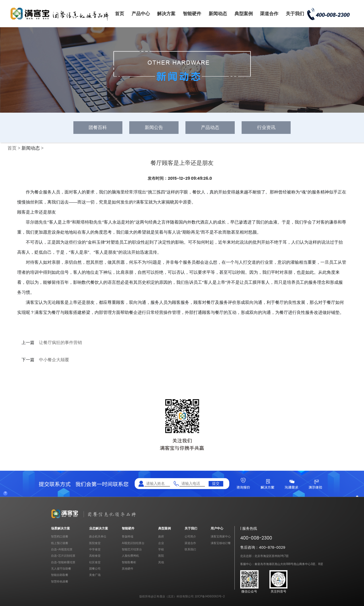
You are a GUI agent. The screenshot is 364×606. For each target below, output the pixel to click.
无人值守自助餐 (61, 569)
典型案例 (244, 14)
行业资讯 (266, 127)
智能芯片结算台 (132, 549)
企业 (161, 543)
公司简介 (190, 536)
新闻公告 (154, 127)
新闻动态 (218, 14)
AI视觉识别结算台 (133, 543)
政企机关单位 (98, 536)
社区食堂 (95, 562)
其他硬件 (128, 569)
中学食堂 (95, 549)
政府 (161, 536)
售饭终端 (128, 536)
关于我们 (295, 14)
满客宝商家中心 (221, 536)
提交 (216, 483)
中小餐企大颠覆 (54, 360)
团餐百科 (98, 127)
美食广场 (95, 575)
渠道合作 (269, 14)
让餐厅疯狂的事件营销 (60, 343)
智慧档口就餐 (60, 536)
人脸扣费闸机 (130, 556)
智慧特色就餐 (60, 581)
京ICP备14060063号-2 (210, 596)
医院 (161, 556)
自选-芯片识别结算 (63, 556)
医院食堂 (95, 543)
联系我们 (190, 549)
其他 (161, 562)
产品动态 (210, 127)
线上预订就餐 (60, 543)
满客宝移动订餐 (221, 543)
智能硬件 (192, 14)
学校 (161, 549)
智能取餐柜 (129, 562)
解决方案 (166, 14)
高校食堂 (95, 556)
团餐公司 (95, 569)
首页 (120, 14)
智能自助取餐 (60, 575)
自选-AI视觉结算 (62, 549)
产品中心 (141, 14)
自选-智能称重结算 (63, 562)
